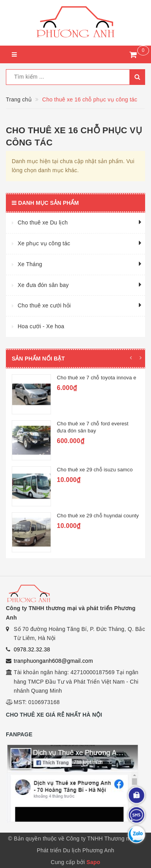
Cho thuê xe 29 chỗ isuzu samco (95, 470)
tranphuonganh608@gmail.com (53, 661)
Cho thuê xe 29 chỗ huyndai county (98, 516)
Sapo (93, 862)
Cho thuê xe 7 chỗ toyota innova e (96, 378)
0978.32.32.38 (32, 649)
